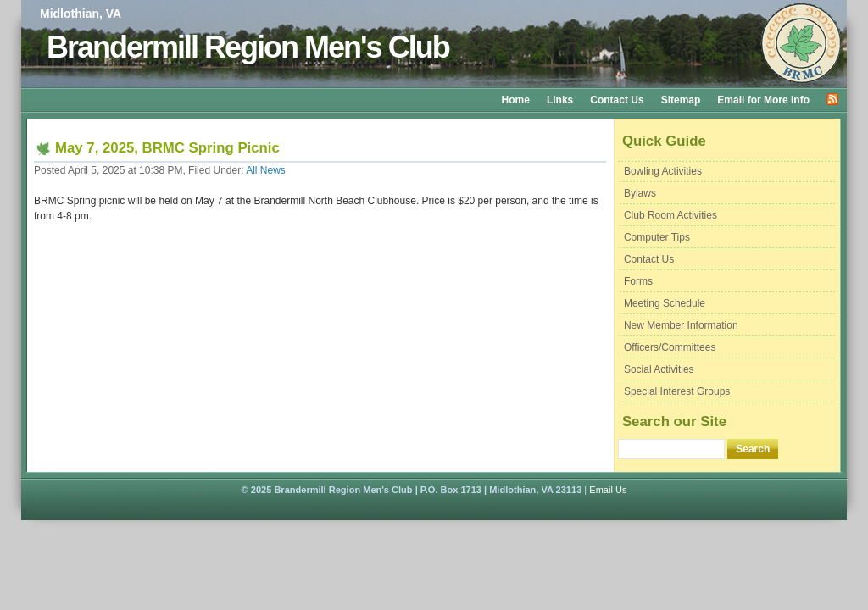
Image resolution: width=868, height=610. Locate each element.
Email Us (608, 490)
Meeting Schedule (665, 303)
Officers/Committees (670, 347)
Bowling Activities (663, 171)
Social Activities (659, 369)
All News (266, 170)
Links (560, 100)
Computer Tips (657, 237)
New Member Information (681, 325)
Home (516, 100)
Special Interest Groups (677, 391)
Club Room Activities (670, 215)
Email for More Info (763, 100)
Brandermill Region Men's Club (248, 47)
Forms (638, 281)
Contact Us (617, 100)
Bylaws (640, 193)
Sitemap (681, 100)
